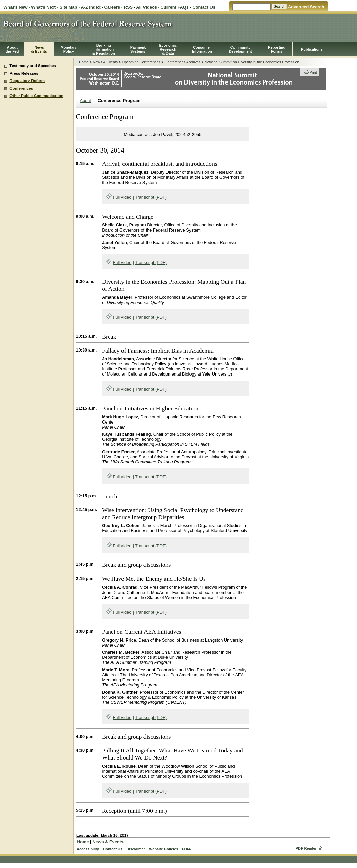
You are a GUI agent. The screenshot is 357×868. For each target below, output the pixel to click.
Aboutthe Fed (12, 49)
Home (84, 62)
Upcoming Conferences (141, 62)
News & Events (105, 62)
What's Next (43, 7)
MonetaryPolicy (69, 49)
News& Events (39, 49)
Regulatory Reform (27, 81)
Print (310, 72)
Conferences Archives (183, 62)
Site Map (69, 7)
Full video (122, 197)
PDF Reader (306, 848)
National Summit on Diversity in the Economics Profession (252, 62)
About (85, 101)
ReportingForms (277, 49)
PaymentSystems (138, 49)
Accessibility (88, 849)
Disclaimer (136, 849)
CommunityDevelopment (240, 49)
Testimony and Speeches (33, 66)
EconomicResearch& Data (168, 49)
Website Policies (163, 849)
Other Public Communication (36, 96)
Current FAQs (175, 7)
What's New (15, 7)
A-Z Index (90, 7)
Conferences (21, 88)
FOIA (186, 849)
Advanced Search (306, 7)
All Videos (147, 7)
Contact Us (204, 7)
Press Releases (24, 73)
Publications (312, 49)
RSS (128, 7)
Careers (112, 7)
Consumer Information (202, 49)
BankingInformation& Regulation (104, 49)
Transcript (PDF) (151, 197)
